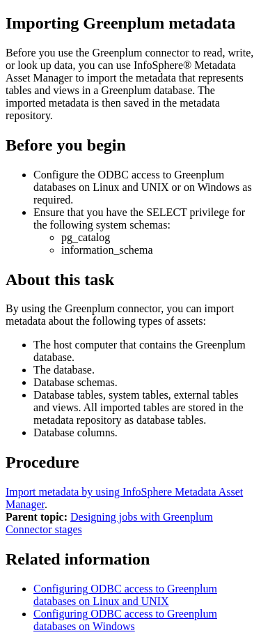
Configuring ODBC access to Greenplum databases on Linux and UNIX (125, 595)
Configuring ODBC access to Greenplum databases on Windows (125, 620)
